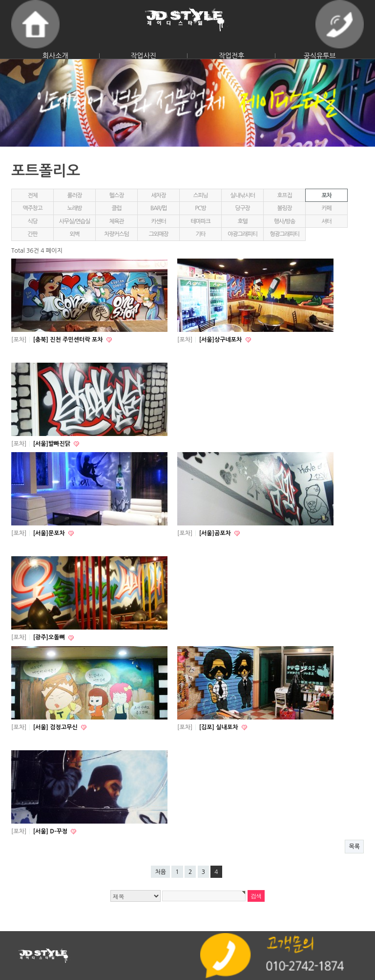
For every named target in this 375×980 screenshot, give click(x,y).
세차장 (158, 196)
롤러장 (74, 196)
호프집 (284, 196)
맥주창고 (32, 208)
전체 (32, 196)
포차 (326, 196)
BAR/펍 (158, 208)
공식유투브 (320, 56)
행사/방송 (285, 221)
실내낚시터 (242, 196)
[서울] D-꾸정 (51, 831)
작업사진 (143, 56)
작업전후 (232, 56)
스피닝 (200, 196)
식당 (32, 221)
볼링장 (284, 208)
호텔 (242, 221)
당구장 (242, 208)
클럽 (116, 208)
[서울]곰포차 (216, 533)
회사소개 (55, 56)
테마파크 (200, 221)
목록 (354, 847)
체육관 (116, 221)
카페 (326, 208)
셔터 (326, 221)
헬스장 (116, 196)
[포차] (19, 340)
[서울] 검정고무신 (56, 727)
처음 (160, 872)
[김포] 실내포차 (219, 727)
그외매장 (158, 234)
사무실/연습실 (75, 221)
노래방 (74, 208)
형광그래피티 (284, 234)
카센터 (158, 221)
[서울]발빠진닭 (53, 444)
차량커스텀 (116, 234)
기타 (200, 234)
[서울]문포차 (50, 533)
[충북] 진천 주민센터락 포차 (69, 340)
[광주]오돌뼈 (50, 637)
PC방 (200, 208)
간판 (32, 234)
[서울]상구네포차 (221, 340)
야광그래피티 (242, 234)
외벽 (74, 234)
